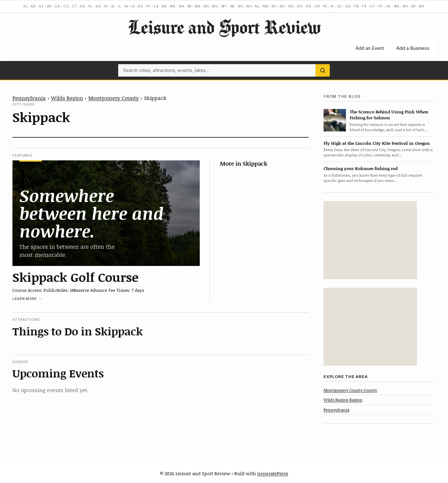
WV (405, 6)
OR (317, 6)
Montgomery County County (350, 390)
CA (57, 6)
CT (75, 6)
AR (49, 6)
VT (381, 6)
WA (397, 6)
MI (190, 6)
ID (113, 6)
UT (373, 6)
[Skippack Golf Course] (106, 213)
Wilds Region (67, 98)
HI (106, 6)
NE (233, 6)
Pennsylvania (29, 98)
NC (282, 6)
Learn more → (27, 299)
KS (141, 6)
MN (198, 6)
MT (224, 6)
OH (300, 6)
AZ (41, 6)
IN (126, 6)
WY (422, 6)
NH (249, 6)
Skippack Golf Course (75, 277)
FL (91, 6)
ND (291, 6)
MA (182, 6)
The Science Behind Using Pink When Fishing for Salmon (389, 115)
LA (156, 6)
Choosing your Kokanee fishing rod (361, 168)
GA (98, 6)
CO (66, 6)
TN (356, 6)
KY (149, 6)
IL (120, 6)
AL (26, 6)
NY (274, 6)
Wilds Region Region (343, 400)
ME (164, 6)
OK (309, 6)
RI (332, 6)
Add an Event (370, 48)
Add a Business (413, 48)
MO (215, 6)
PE (325, 6)
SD (348, 6)
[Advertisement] (370, 240)
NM (266, 6)
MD (173, 6)
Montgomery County (114, 98)
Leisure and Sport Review (224, 27)
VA (388, 6)
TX (364, 6)
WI (414, 6)
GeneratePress (273, 473)
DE (83, 6)
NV (241, 6)
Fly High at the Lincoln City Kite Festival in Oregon (377, 143)
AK (33, 6)
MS (207, 6)
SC (340, 6)
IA (133, 6)
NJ (257, 6)
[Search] (323, 70)
